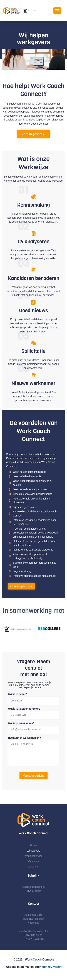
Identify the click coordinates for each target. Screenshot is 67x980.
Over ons (33, 867)
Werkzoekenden (33, 856)
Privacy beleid (33, 891)
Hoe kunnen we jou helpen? (24, 738)
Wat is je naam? (17, 694)
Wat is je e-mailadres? (21, 723)
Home (33, 845)
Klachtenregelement (33, 887)
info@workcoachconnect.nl (34, 931)
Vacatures (34, 861)
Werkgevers (33, 851)
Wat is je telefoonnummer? (24, 709)
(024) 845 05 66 (33, 935)
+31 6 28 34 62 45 (33, 939)
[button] (57, 11)
